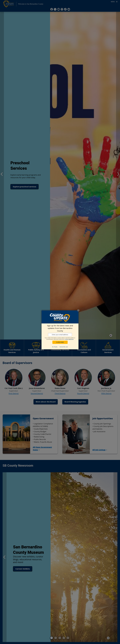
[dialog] (60, 330)
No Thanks (55, 347)
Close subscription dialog (78, 311)
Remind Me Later (64, 347)
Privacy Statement (69, 339)
